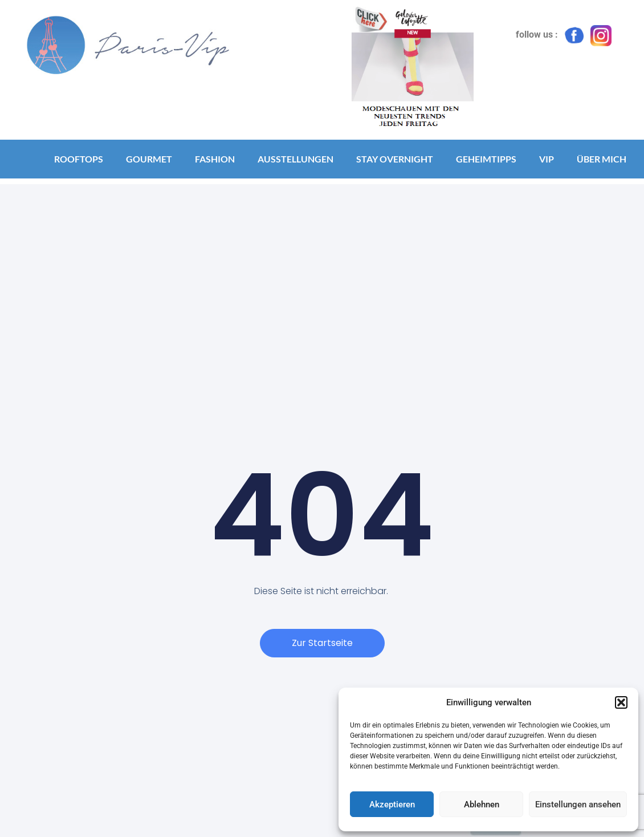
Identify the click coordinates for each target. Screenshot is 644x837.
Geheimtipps (486, 159)
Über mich (602, 159)
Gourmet (149, 159)
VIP (547, 159)
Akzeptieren (392, 805)
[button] (621, 702)
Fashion (215, 159)
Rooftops (79, 159)
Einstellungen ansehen (578, 805)
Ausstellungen (295, 159)
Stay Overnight (395, 159)
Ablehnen (482, 805)
